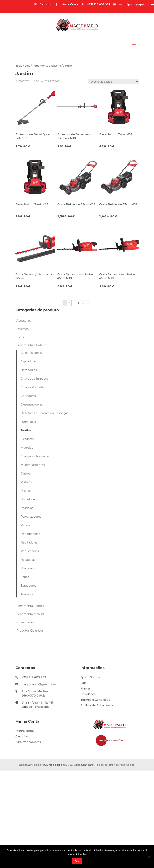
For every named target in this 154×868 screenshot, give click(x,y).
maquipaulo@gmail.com (136, 4)
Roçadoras (28, 560)
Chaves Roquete (32, 387)
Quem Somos (90, 677)
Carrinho (22, 736)
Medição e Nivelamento (37, 456)
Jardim (26, 430)
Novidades (88, 694)
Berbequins (29, 370)
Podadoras (28, 499)
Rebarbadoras (30, 534)
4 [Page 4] (79, 303)
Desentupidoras (32, 405)
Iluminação (28, 422)
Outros (25, 474)
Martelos (27, 448)
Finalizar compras (28, 742)
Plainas (26, 491)
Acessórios (24, 321)
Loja (27, 66)
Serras (25, 577)
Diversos (22, 329)
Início (19, 66)
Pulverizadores (31, 517)
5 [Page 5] (83, 303)
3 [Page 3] (74, 303)
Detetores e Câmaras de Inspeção (45, 413)
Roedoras (27, 568)
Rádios (25, 525)
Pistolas (26, 482)
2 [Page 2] (69, 303)
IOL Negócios (53, 765)
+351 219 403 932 (34, 677)
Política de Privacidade (97, 705)
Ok (77, 861)
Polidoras (27, 508)
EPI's (20, 337)
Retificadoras (30, 551)
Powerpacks (25, 622)
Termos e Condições (95, 700)
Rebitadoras (29, 542)
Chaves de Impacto (34, 379)
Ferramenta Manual (30, 614)
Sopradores (28, 586)
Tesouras (27, 594)
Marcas (86, 689)
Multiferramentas (33, 465)
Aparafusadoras (31, 353)
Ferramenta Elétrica (30, 606)
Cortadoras (28, 396)
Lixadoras (27, 439)
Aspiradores (29, 361)
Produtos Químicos (30, 631)
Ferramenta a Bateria (47, 66)
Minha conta (25, 731)
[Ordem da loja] (113, 82)
